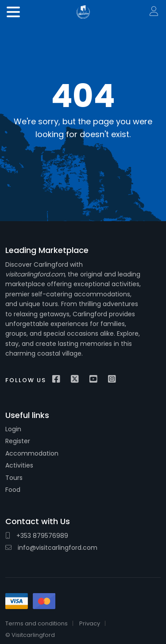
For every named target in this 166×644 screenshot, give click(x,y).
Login (13, 429)
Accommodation (32, 453)
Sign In (154, 12)
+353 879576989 (37, 536)
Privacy (90, 623)
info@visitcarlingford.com (51, 548)
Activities (19, 465)
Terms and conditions (37, 623)
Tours (14, 478)
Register (18, 441)
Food (13, 490)
